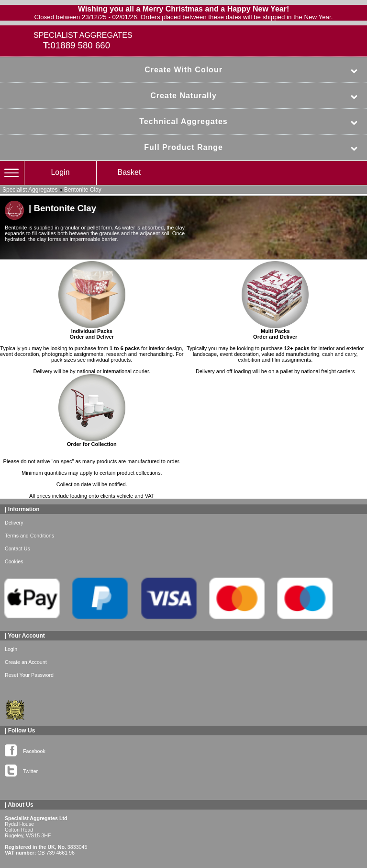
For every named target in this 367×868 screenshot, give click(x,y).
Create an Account (26, 662)
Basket (129, 172)
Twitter (21, 769)
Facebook (25, 749)
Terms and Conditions (29, 536)
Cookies (14, 561)
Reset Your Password (29, 675)
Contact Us (17, 548)
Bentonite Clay (83, 190)
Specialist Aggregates (30, 190)
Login (60, 172)
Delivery (14, 523)
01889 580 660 (81, 45)
